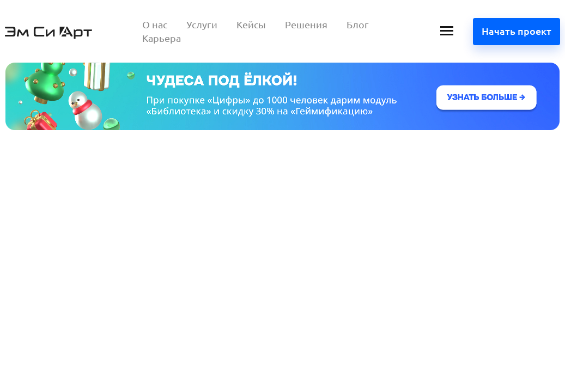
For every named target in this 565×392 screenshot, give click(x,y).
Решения (306, 24)
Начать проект (517, 31)
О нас (155, 24)
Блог (358, 24)
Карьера (162, 38)
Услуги (202, 24)
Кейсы (251, 24)
